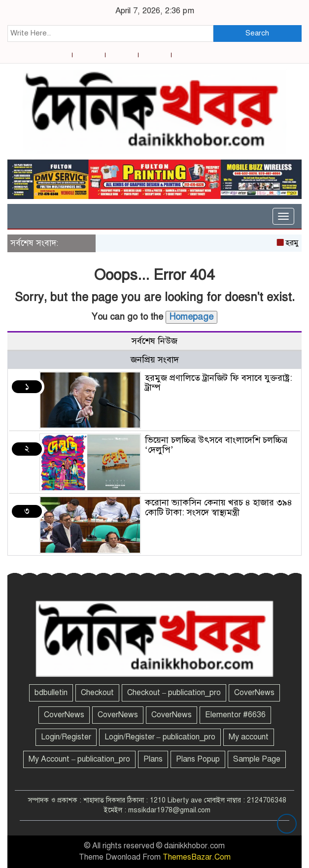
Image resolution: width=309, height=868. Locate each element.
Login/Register (66, 737)
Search (257, 33)
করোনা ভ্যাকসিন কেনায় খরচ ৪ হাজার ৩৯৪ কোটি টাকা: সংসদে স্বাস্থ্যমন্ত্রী (219, 507)
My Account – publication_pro (79, 759)
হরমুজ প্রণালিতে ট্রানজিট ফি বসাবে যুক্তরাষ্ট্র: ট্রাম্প (219, 383)
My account (249, 737)
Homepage (191, 317)
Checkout (97, 693)
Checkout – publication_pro (174, 693)
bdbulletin (51, 693)
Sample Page (257, 759)
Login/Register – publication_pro (160, 737)
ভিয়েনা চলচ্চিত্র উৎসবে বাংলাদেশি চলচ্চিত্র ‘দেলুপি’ (216, 445)
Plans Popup (198, 759)
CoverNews (254, 693)
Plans (153, 759)
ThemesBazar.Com (197, 857)
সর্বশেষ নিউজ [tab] (154, 341)
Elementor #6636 (235, 715)
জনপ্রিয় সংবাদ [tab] (155, 360)
